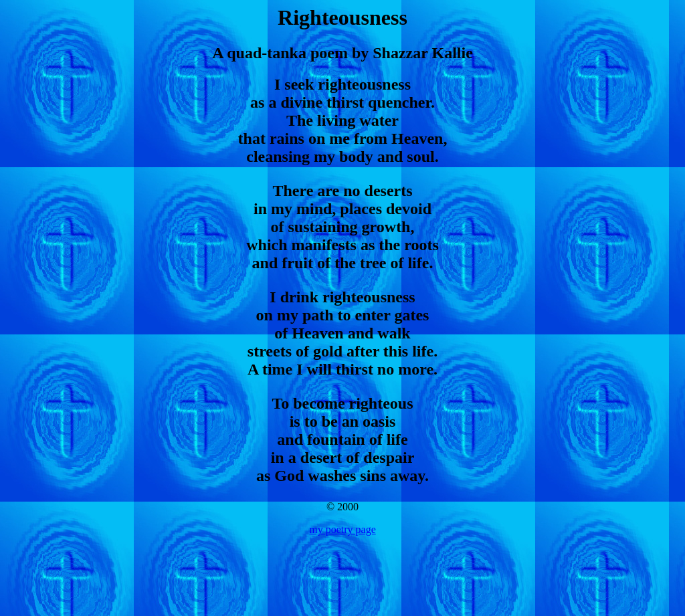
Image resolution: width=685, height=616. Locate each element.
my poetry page (342, 529)
